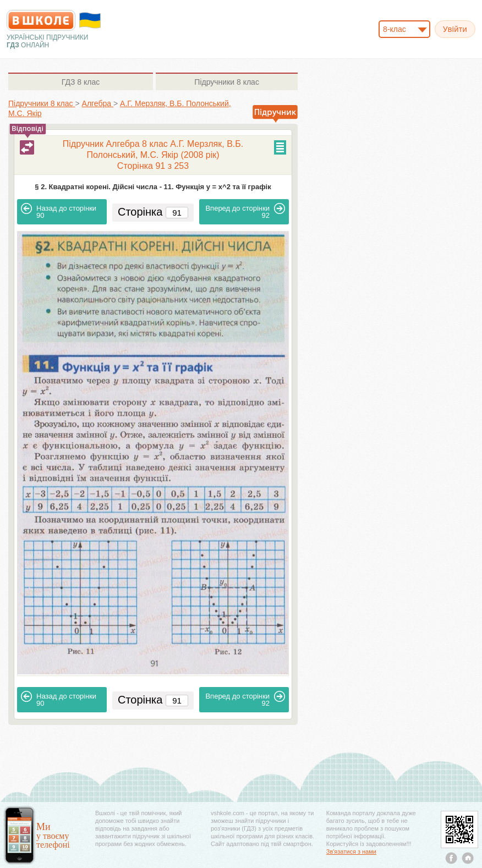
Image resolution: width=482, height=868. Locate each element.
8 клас (81, 82)
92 (245, 211)
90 (59, 211)
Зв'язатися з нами (351, 851)
